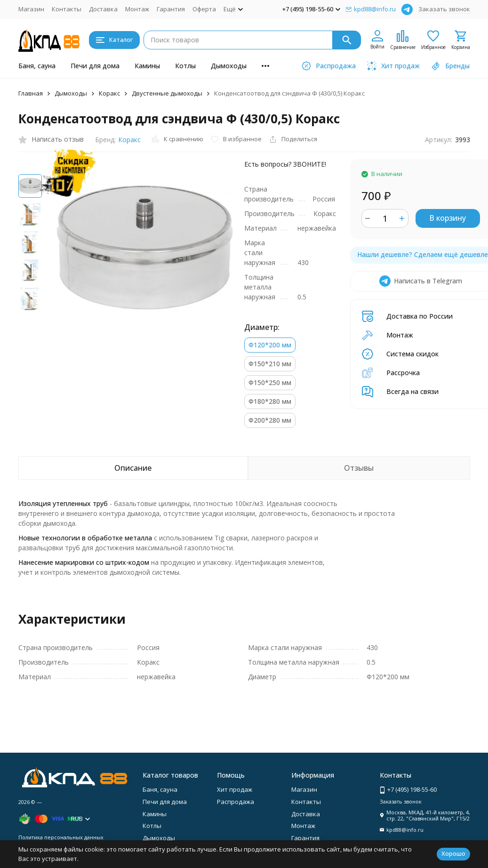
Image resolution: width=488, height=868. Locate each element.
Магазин (31, 9)
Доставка (103, 9)
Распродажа (236, 802)
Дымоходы (229, 66)
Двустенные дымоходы (167, 93)
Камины (147, 66)
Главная (31, 93)
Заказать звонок (444, 9)
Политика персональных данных (61, 837)
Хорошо (453, 853)
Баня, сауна (37, 66)
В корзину (448, 218)
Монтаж (137, 9)
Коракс (109, 93)
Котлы (185, 66)
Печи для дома (95, 66)
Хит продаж (235, 789)
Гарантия (171, 9)
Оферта (204, 9)
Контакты (67, 9)
